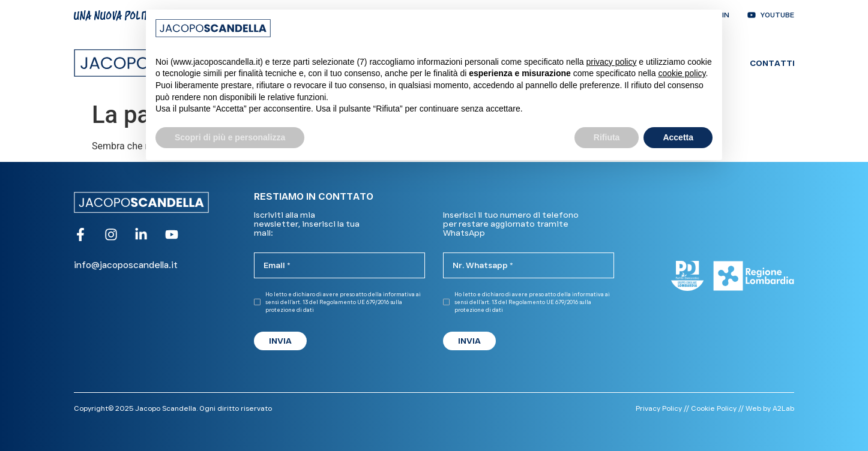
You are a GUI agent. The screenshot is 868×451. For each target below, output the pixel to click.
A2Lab (783, 408)
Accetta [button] (678, 137)
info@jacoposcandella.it (126, 265)
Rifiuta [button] (607, 137)
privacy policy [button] (611, 62)
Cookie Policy (714, 408)
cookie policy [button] (682, 73)
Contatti (772, 63)
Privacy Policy (659, 408)
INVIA (280, 341)
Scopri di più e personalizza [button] (230, 137)
